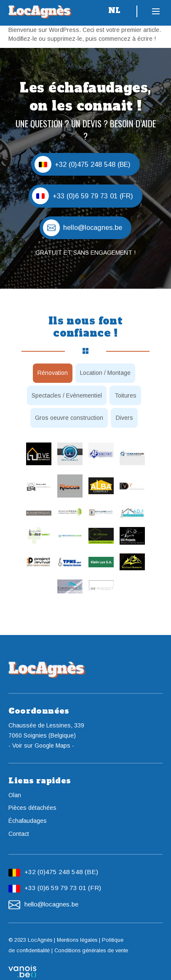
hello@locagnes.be (51, 904)
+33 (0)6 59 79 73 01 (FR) (63, 888)
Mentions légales (77, 940)
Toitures (126, 395)
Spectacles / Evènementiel (67, 395)
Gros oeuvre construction (69, 418)
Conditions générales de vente (91, 951)
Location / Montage (105, 373)
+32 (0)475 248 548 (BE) (61, 872)
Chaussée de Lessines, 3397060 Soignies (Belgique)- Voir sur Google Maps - (46, 735)
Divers (124, 418)
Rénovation (53, 373)
